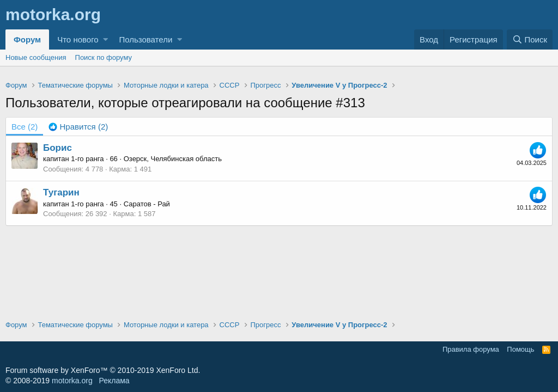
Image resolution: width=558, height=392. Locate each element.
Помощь (520, 349)
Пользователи (145, 39)
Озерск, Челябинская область (173, 159)
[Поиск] (530, 39)
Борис (57, 148)
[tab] (78, 127)
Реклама (114, 381)
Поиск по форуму (104, 57)
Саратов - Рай (147, 204)
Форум (27, 39)
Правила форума (471, 349)
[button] (105, 39)
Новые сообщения (36, 57)
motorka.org (72, 381)
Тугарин (61, 192)
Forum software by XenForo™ (103, 370)
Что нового (78, 39)
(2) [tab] (25, 127)
